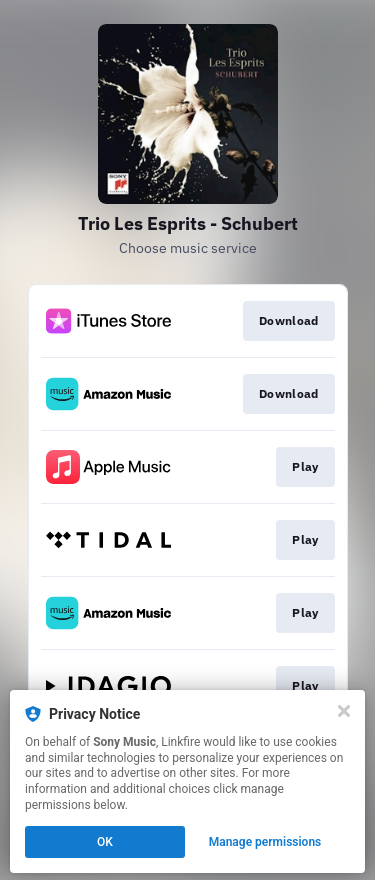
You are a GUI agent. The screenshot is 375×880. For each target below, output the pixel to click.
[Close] (344, 711)
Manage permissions (265, 842)
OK (105, 842)
